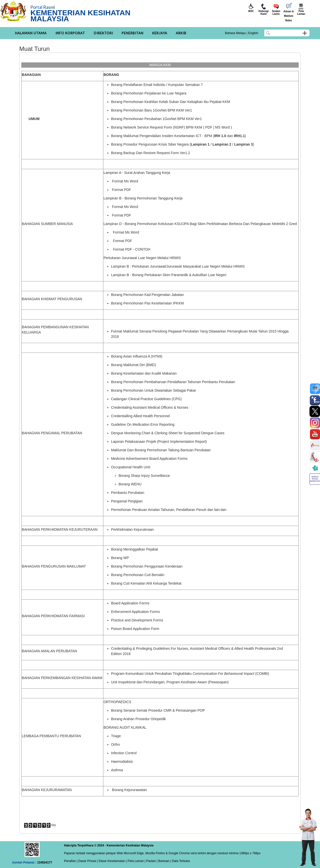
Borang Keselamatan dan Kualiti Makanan (144, 373)
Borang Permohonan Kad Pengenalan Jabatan (147, 295)
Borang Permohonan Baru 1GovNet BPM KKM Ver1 (152, 110)
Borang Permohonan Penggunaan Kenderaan (147, 566)
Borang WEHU (130, 484)
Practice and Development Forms (137, 620)
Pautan (151, 861)
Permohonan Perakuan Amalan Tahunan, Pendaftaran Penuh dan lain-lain (169, 510)
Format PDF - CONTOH (132, 249)
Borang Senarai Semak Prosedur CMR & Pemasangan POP (158, 710)
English (253, 33)
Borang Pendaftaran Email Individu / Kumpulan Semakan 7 (157, 85)
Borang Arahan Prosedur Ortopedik (139, 719)
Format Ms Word (125, 181)
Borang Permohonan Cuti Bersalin (138, 575)
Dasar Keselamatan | (112, 861)
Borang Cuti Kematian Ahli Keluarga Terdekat (146, 583)
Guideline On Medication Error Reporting (143, 424)
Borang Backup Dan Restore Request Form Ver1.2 (151, 153)
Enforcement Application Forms (136, 612)
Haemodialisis (122, 762)
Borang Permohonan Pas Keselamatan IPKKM (147, 303)
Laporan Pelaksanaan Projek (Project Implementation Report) (159, 442)
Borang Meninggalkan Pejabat (135, 549)
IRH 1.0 (220, 136)
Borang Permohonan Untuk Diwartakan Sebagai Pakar (154, 390)
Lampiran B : (121, 266)
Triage (116, 736)
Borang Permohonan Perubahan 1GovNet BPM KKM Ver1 (156, 119)
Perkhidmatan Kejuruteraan (132, 529)
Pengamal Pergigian (127, 501)
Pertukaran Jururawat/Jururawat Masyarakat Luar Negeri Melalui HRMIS (188, 266)
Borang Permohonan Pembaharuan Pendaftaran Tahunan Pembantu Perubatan (173, 382)
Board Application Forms (130, 603)
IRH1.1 (239, 136)
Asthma (117, 770)
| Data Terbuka (180, 861)
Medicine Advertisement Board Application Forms (149, 459)
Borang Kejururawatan (130, 790)
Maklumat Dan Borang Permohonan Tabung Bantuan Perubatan (161, 450)
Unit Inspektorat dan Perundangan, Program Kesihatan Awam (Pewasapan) (170, 682)
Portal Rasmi (43, 7)
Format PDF (122, 190)
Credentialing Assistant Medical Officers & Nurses (150, 407)
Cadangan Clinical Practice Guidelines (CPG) (146, 399)
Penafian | (71, 861)
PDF (209, 127)
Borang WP (120, 558)
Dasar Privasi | (88, 861)
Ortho (115, 744)
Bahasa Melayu (235, 33)
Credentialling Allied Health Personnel (140, 416)
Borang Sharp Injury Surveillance (144, 476)
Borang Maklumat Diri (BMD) (134, 365)
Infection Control (124, 753)
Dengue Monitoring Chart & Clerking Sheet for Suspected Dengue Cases (168, 433)
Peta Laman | (136, 861)
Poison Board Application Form (135, 629)
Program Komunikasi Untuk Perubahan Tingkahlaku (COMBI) (190, 674)
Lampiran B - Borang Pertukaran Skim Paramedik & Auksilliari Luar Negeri (169, 275)
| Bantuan (163, 861)
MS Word (222, 127)
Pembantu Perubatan (128, 493)
